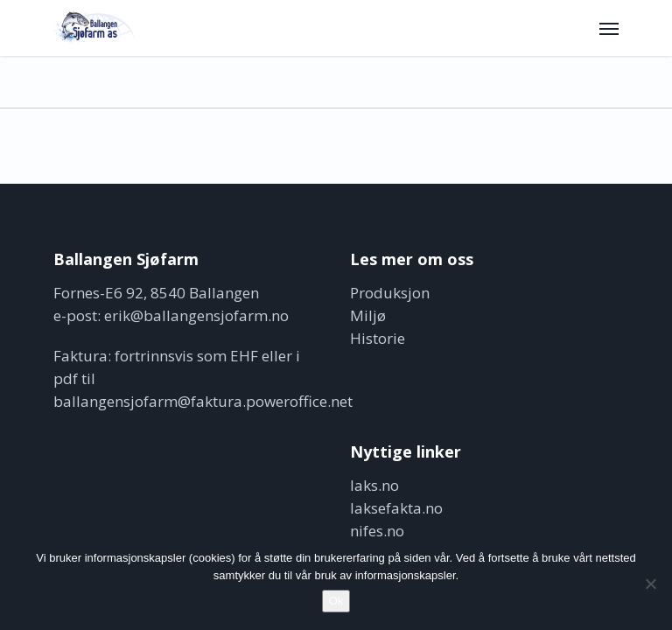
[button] (609, 28)
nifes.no (377, 531)
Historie (378, 338)
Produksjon (390, 293)
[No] (650, 584)
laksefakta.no (396, 508)
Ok (336, 601)
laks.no (374, 485)
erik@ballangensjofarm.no (196, 315)
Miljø (368, 315)
